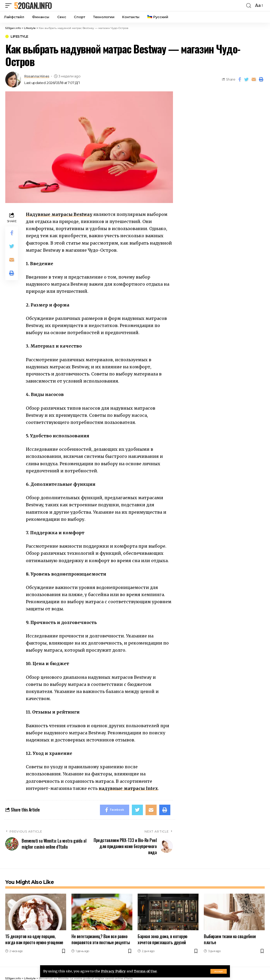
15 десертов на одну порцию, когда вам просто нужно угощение (34, 939)
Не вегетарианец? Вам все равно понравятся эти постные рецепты (101, 939)
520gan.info (33, 6)
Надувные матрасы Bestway (59, 214)
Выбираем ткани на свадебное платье (230, 939)
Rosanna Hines (37, 76)
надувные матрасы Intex (128, 788)
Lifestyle (19, 36)
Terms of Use (145, 971)
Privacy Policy (113, 971)
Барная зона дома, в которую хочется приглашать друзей (163, 939)
